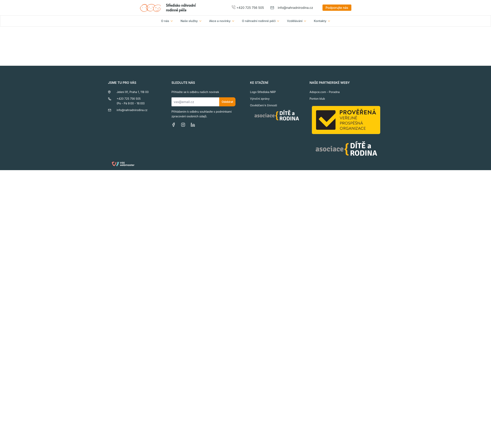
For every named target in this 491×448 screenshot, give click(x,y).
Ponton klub (317, 99)
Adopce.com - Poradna (325, 92)
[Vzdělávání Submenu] (306, 21)
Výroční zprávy (260, 99)
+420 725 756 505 (250, 8)
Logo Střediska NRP (263, 92)
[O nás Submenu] (173, 21)
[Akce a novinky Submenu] (234, 21)
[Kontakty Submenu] (330, 21)
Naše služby (189, 21)
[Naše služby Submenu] (202, 21)
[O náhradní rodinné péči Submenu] (279, 21)
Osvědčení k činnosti (264, 105)
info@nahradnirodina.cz (295, 8)
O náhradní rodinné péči (259, 21)
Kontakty (320, 21)
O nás (165, 21)
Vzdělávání (295, 21)
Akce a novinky (220, 21)
